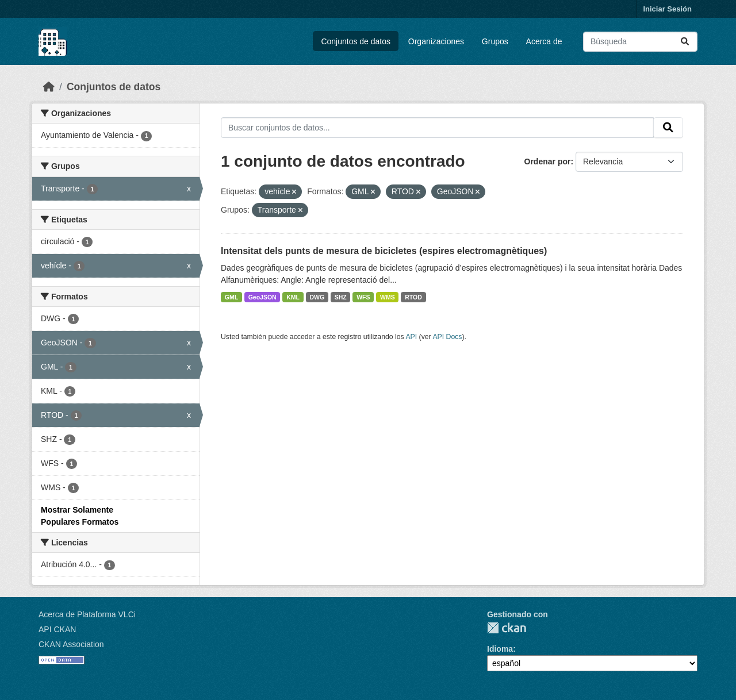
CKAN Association (71, 644)
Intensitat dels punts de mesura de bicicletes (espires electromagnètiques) (384, 251)
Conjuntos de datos (356, 41)
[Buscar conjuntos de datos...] (640, 42)
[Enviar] (685, 42)
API (411, 337)
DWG (317, 297)
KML (293, 297)
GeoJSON (262, 297)
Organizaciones (436, 41)
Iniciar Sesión (667, 9)
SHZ (341, 297)
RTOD (413, 297)
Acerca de (544, 41)
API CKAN (57, 629)
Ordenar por (548, 161)
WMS (388, 297)
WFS (363, 297)
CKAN (507, 628)
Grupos (495, 41)
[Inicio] (49, 87)
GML (231, 297)
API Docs (447, 337)
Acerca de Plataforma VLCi (87, 614)
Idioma (500, 649)
